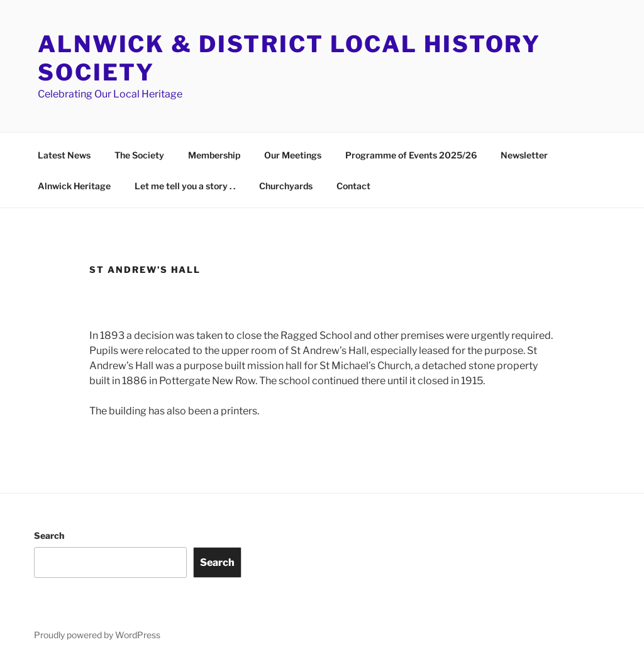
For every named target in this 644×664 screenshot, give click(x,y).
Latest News (64, 155)
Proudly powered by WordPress (97, 635)
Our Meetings (293, 155)
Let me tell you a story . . (185, 186)
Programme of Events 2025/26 (411, 155)
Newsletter (524, 155)
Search (49, 535)
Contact (353, 186)
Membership (214, 155)
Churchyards (286, 186)
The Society (139, 155)
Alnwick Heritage (74, 186)
